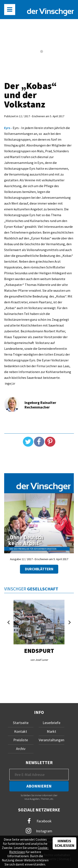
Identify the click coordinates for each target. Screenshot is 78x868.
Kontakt (21, 731)
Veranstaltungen (51, 740)
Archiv (21, 749)
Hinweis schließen (64, 843)
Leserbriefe (51, 723)
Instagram (39, 831)
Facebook (39, 821)
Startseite (21, 723)
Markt (51, 731)
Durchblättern (39, 569)
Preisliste (21, 740)
